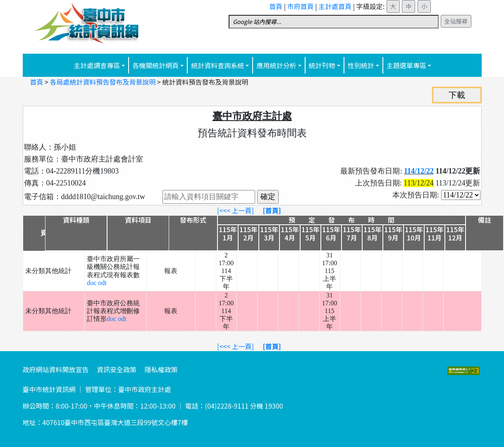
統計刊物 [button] (322, 65)
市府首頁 (301, 6)
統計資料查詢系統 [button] (217, 65)
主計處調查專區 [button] (97, 65)
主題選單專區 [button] (406, 65)
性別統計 (361, 65)
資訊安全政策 (117, 369)
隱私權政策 (161, 369)
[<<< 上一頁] (235, 210)
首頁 (276, 6)
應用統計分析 (276, 65)
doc (92, 283)
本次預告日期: (417, 195)
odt (102, 283)
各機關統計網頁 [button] (155, 65)
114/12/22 (419, 171)
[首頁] (272, 210)
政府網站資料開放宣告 (56, 369)
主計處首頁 (335, 6)
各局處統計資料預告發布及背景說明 (103, 82)
